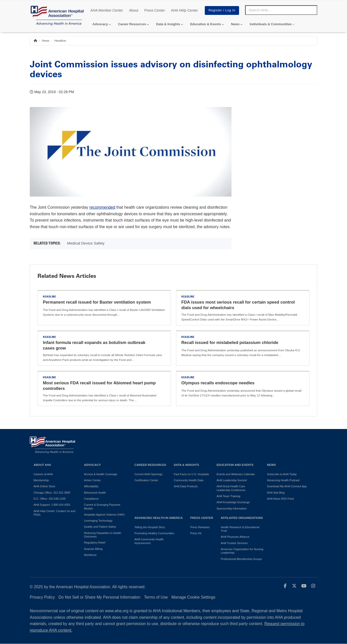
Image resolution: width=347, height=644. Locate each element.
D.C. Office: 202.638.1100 (50, 499)
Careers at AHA (43, 474)
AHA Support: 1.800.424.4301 (52, 505)
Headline (60, 41)
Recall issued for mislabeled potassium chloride (230, 343)
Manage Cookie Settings (193, 597)
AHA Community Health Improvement (149, 541)
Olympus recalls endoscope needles (218, 383)
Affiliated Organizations (242, 518)
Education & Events (206, 24)
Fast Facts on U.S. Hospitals (191, 474)
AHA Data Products (186, 486)
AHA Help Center (184, 10)
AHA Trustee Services (234, 543)
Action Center (92, 480)
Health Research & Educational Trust (240, 529)
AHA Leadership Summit (232, 480)
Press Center (155, 10)
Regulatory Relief (95, 543)
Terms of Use (156, 597)
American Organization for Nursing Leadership (242, 551)
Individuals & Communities (271, 24)
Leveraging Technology (98, 521)
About (134, 10)
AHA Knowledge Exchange (233, 502)
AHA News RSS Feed (280, 499)
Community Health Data (189, 480)
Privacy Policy (42, 597)
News (235, 24)
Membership (41, 480)
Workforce (90, 555)
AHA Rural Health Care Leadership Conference (231, 488)
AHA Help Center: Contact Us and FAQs (54, 513)
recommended (102, 207)
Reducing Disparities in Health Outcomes (103, 535)
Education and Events (235, 465)
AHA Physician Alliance (235, 537)
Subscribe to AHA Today (282, 474)
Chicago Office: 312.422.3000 (52, 493)
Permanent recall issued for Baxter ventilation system (97, 302)
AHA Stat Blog (276, 493)
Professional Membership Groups (241, 559)
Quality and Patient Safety (100, 527)
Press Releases (200, 527)
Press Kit (196, 533)
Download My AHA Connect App (287, 486)
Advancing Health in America (158, 518)
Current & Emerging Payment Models (102, 506)
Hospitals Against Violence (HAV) (104, 515)
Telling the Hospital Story (150, 527)
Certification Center (146, 480)
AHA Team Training (228, 496)
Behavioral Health (95, 493)
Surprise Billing (93, 549)
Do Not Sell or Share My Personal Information (99, 597)
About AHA (42, 465)
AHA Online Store (44, 486)
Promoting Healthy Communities (154, 533)
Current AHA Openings (148, 474)
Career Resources (132, 24)
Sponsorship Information (232, 508)
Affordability (91, 486)
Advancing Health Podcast (283, 480)
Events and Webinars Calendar (236, 474)
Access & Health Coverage (100, 474)
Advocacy (100, 24)
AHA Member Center (107, 10)
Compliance (91, 499)
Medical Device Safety (86, 243)
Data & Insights (168, 24)
